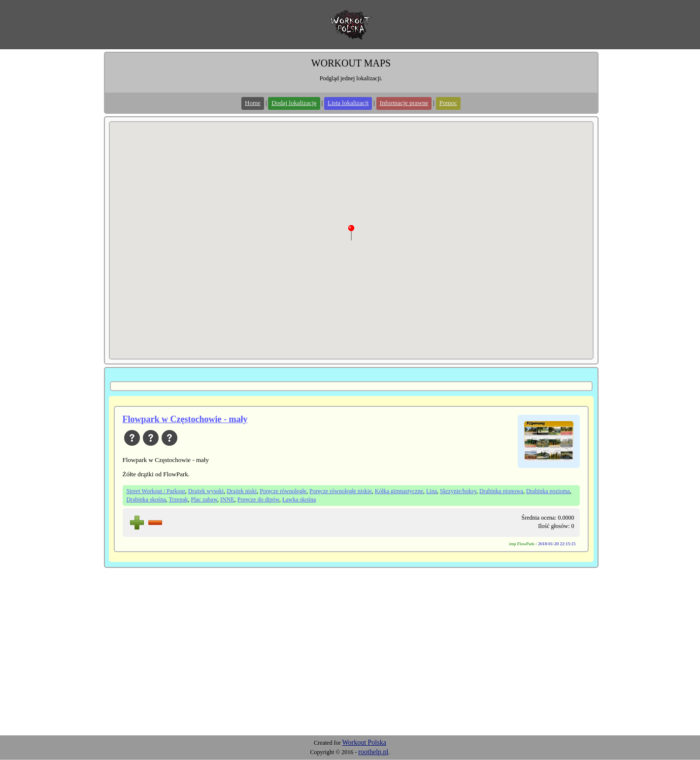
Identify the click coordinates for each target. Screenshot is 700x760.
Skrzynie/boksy (458, 491)
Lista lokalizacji (348, 103)
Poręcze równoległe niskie (341, 491)
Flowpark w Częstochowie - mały (185, 419)
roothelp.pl (373, 752)
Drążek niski (242, 491)
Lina (432, 491)
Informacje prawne (404, 103)
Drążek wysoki (206, 491)
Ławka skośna (299, 499)
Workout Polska (364, 743)
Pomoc (448, 103)
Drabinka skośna (146, 499)
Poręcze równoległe (283, 491)
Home (253, 103)
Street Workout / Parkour (156, 491)
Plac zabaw (204, 499)
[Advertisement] (350, 661)
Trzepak (179, 499)
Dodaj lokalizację (294, 103)
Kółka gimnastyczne (399, 491)
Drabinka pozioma (548, 491)
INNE (227, 499)
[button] (351, 232)
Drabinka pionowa (501, 491)
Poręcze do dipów (258, 499)
